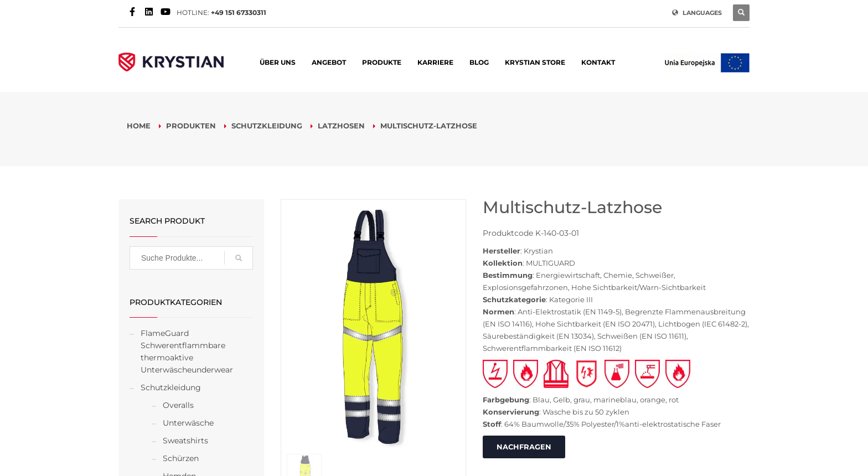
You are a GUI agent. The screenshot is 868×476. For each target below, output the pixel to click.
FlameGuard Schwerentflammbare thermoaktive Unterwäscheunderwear (187, 351)
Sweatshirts (185, 441)
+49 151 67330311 (239, 12)
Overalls (178, 405)
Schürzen (181, 458)
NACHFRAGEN (524, 447)
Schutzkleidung (171, 387)
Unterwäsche (188, 423)
